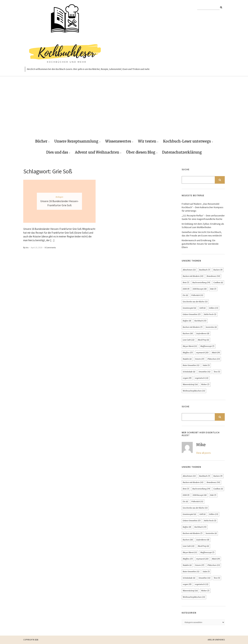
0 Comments (50, 247)
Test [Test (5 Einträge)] (217, 372)
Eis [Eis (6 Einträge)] (185, 295)
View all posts (203, 453)
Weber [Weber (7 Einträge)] (205, 384)
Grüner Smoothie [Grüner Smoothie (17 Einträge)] (192, 314)
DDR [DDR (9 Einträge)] (186, 289)
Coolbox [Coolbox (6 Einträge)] (218, 282)
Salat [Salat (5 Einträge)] (206, 365)
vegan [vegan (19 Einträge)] (187, 378)
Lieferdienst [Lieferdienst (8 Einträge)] (203, 333)
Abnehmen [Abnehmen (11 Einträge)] (189, 270)
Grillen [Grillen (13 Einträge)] (214, 308)
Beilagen (59, 197)
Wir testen (147, 141)
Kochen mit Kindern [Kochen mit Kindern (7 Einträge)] (193, 327)
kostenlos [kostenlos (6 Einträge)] (211, 327)
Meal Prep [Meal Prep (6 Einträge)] (203, 340)
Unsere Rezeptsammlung (76, 141)
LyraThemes (220, 640)
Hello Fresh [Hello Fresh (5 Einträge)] (210, 314)
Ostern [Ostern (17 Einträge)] (200, 359)
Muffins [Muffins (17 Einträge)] (188, 353)
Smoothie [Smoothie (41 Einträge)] (205, 372)
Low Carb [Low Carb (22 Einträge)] (189, 340)
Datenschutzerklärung (182, 152)
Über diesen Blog (141, 152)
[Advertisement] (124, 110)
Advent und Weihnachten (97, 152)
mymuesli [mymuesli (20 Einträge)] (202, 353)
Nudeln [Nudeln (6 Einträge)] (187, 359)
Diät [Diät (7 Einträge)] (213, 289)
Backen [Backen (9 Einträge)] (218, 270)
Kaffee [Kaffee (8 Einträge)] (187, 321)
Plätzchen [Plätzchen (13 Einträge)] (214, 359)
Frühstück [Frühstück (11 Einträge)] (197, 295)
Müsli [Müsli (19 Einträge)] (216, 353)
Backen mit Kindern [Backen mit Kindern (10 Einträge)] (193, 276)
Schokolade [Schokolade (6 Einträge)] (189, 372)
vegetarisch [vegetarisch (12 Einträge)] (202, 378)
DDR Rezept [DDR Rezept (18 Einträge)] (200, 289)
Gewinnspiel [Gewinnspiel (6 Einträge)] (189, 308)
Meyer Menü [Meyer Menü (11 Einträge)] (190, 346)
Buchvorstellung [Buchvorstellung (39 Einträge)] (201, 282)
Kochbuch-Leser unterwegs (187, 141)
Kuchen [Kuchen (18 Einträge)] (188, 333)
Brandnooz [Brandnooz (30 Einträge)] (213, 276)
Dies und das (57, 152)
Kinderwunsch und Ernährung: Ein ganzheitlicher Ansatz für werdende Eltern (200, 244)
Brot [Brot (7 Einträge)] (186, 282)
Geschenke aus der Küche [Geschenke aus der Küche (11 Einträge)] (195, 302)
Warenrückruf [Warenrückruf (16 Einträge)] (190, 384)
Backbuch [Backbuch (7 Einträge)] (205, 270)
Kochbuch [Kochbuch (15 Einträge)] (200, 321)
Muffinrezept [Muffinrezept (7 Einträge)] (207, 346)
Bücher (41, 141)
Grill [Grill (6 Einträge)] (203, 308)
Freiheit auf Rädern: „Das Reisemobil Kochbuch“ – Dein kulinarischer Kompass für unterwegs (203, 207)
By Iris (26, 247)
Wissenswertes (118, 141)
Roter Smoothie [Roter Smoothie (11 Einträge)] (191, 365)
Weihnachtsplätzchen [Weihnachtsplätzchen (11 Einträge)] (194, 391)
